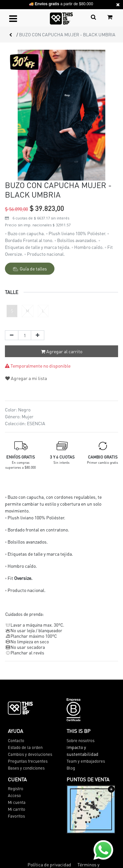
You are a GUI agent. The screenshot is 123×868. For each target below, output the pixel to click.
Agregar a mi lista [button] (26, 378)
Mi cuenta (17, 802)
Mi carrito (17, 809)
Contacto (16, 740)
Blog (71, 768)
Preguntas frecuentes (28, 761)
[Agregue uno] (38, 335)
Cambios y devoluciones (30, 754)
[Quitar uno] (12, 335)
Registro (16, 789)
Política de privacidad (49, 864)
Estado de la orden (25, 747)
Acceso (14, 795)
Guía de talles (30, 269)
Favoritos (16, 816)
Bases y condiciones (26, 768)
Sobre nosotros (81, 740)
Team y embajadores (86, 761)
